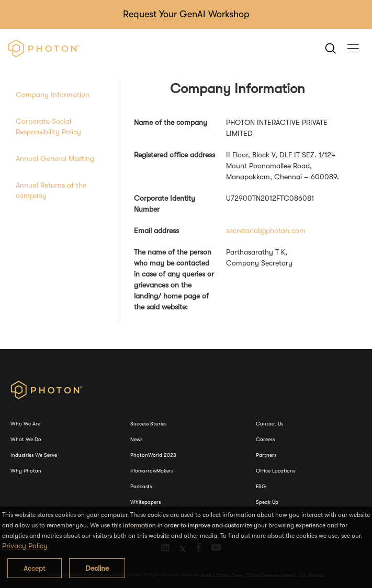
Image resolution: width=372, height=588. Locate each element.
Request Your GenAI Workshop (186, 14)
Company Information (53, 95)
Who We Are (25, 424)
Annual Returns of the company (51, 190)
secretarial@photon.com (266, 230)
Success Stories (148, 424)
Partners (266, 455)
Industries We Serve (34, 455)
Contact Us (269, 424)
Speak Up (267, 502)
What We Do (26, 439)
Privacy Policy (25, 546)
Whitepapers (145, 502)
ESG (261, 486)
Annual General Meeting (55, 158)
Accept (35, 568)
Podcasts (141, 486)
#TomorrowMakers (152, 471)
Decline (97, 568)
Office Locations (275, 471)
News (136, 439)
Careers (265, 439)
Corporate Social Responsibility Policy (48, 126)
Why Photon (26, 471)
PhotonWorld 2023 (153, 455)
